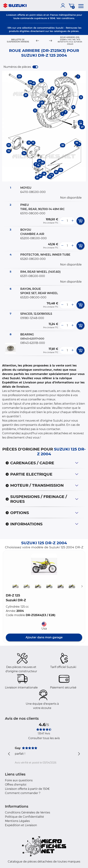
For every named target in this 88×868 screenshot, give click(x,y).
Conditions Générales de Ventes (28, 812)
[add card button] (81, 221)
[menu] (81, 5)
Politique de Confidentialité (24, 817)
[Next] (50, 41)
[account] (64, 5)
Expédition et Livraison (21, 825)
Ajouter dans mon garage (44, 637)
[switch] (35, 67)
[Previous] (38, 41)
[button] (44, 566)
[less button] (62, 221)
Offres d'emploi (16, 785)
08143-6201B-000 (33, 343)
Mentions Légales (17, 821)
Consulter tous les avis (44, 738)
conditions (68, 18)
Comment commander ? (23, 793)
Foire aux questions (19, 780)
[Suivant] (82, 586)
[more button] (72, 221)
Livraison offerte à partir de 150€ (27, 789)
